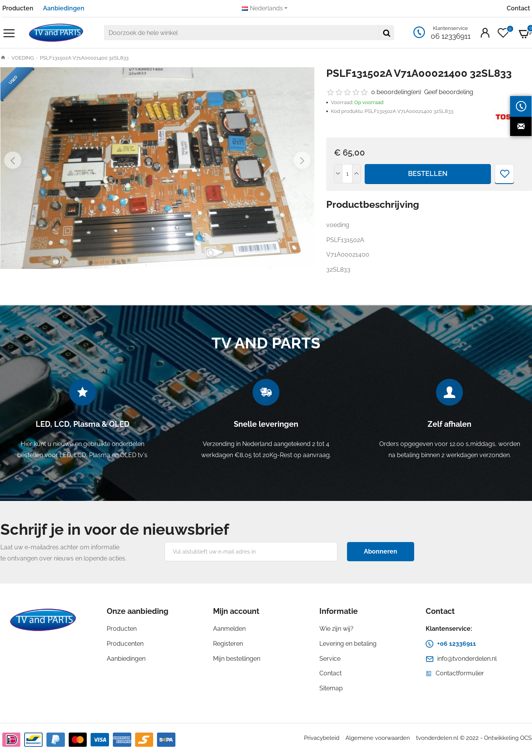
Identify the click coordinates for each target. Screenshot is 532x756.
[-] (339, 174)
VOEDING (23, 58)
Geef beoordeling (449, 92)
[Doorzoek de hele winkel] (387, 33)
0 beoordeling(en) (396, 92)
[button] (13, 160)
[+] (356, 174)
